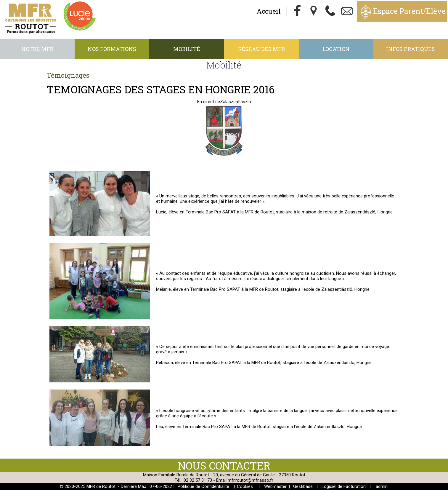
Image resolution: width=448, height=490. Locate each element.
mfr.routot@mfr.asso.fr (251, 480)
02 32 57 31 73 (198, 480)
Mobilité (187, 49)
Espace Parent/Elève (409, 11)
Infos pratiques (411, 49)
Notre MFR (37, 49)
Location (336, 49)
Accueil (269, 11)
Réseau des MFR (261, 49)
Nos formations (112, 49)
